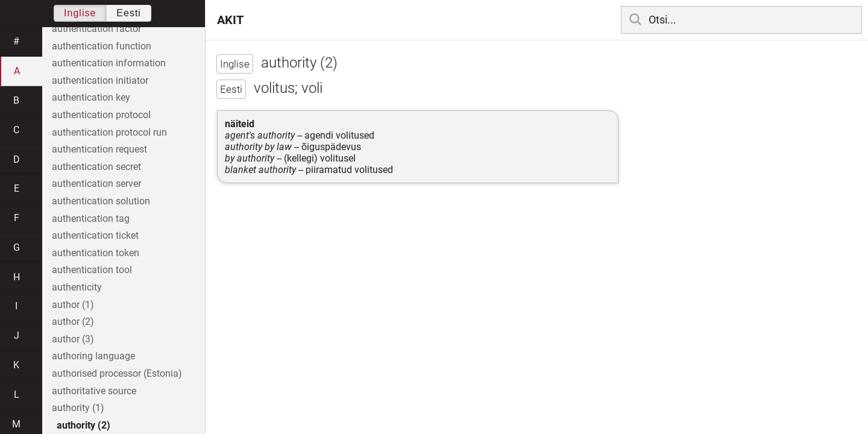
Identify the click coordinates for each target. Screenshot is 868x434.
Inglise (80, 13)
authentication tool (92, 270)
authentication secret (96, 167)
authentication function (102, 46)
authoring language (93, 356)
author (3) (73, 339)
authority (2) (83, 425)
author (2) (73, 322)
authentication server (96, 184)
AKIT (230, 20)
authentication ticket (95, 235)
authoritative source (94, 391)
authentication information (109, 63)
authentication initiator (100, 80)
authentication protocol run (109, 132)
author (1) (73, 305)
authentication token (96, 253)
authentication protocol (101, 115)
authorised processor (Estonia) (117, 373)
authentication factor (96, 29)
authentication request (99, 149)
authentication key (91, 97)
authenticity (77, 287)
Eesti (129, 13)
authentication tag (91, 219)
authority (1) (78, 408)
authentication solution (101, 201)
